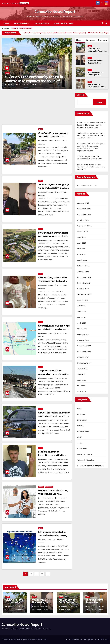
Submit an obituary (64, 23)
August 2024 (83, 300)
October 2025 (83, 220)
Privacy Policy (42, 23)
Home (7, 23)
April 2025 (82, 254)
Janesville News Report (55, 12)
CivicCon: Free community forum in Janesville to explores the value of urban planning (34, 81)
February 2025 (83, 266)
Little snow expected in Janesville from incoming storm (53, 535)
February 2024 (83, 334)
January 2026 (83, 203)
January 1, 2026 (47, 498)
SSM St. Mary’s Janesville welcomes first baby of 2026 (96, 87)
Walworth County (85, 454)
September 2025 (84, 226)
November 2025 (84, 214)
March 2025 (82, 260)
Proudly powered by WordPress (12, 640)
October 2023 (83, 357)
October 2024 (83, 289)
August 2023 (83, 369)
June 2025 (82, 243)
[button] (102, 23)
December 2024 (84, 277)
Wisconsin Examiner (86, 460)
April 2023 (82, 392)
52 (42, 574)
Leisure (80, 426)
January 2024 (83, 340)
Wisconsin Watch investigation (90, 466)
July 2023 (81, 374)
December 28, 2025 (48, 540)
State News (49, 487)
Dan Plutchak (62, 240)
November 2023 (84, 352)
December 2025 (84, 209)
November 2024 (84, 283)
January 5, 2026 (47, 240)
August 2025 (83, 232)
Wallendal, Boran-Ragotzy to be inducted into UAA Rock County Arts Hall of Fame (91, 135)
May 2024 (81, 317)
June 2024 (82, 312)
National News (83, 431)
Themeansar (42, 640)
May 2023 (81, 386)
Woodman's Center (26, 28)
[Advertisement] (37, 109)
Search (80, 95)
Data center (82, 420)
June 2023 (82, 380)
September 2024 (84, 294)
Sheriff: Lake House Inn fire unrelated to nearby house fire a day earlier (54, 329)
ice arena (15, 28)
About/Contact (22, 23)
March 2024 (82, 329)
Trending (102, 40)
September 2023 (84, 363)
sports (41, 487)
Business (81, 414)
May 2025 (81, 249)
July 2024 (81, 306)
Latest (80, 40)
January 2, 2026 (47, 378)
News (7, 73)
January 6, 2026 (14, 85)
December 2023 (84, 346)
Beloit (80, 409)
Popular (91, 40)
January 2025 (83, 272)
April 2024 (82, 323)
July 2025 (81, 237)
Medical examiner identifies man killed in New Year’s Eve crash (51, 455)
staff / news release (32, 85)
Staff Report (61, 378)
